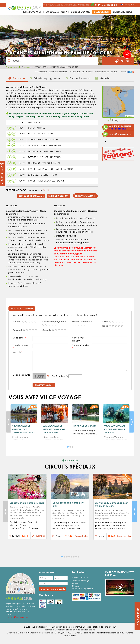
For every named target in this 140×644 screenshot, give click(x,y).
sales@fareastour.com (121, 134)
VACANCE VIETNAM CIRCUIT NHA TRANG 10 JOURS (115, 429)
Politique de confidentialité (82, 630)
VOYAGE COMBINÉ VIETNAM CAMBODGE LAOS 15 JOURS (54, 429)
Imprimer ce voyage (107, 72)
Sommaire (17, 78)
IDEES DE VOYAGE (32, 12)
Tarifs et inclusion (78, 78)
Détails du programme (45, 78)
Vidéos (75, 583)
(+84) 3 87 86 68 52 (106, 5)
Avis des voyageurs (22, 308)
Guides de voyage (81, 580)
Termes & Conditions (55, 630)
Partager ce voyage (83, 72)
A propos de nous (80, 578)
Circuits (75, 586)
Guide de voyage (80, 12)
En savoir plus (38, 536)
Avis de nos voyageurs (82, 589)
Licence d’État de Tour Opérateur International (30, 633)
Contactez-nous (123, 12)
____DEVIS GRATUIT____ (138, 617)
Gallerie (102, 78)
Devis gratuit (101, 12)
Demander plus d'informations (52, 72)
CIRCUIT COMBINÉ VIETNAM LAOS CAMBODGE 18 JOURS (23, 429)
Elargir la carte (121, 120)
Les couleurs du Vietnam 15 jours (27, 503)
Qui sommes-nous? (56, 12)
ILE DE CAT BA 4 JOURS (85, 426)
